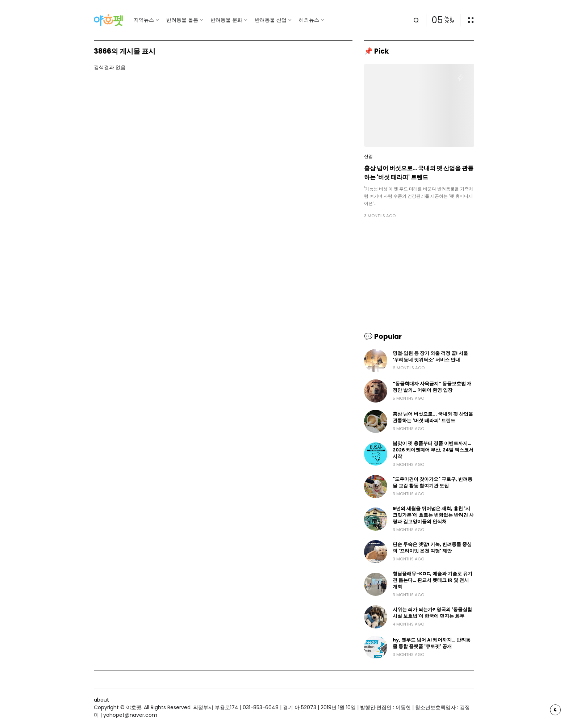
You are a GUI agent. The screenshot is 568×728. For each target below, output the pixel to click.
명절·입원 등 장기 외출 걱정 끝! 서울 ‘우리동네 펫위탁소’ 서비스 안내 (430, 356)
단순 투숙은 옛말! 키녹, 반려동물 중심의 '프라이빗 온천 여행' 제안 (432, 548)
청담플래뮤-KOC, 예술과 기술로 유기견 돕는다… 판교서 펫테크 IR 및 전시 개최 (433, 580)
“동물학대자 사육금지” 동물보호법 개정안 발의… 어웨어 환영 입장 (432, 387)
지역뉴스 (144, 20)
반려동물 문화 (226, 20)
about (101, 700)
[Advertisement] (419, 275)
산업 (368, 156)
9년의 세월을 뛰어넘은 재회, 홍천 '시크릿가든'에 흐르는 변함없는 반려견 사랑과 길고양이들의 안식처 (433, 515)
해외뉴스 (309, 20)
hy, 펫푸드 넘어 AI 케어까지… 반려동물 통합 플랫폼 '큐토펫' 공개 (432, 643)
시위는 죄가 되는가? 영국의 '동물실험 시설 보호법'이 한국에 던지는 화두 (432, 613)
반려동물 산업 (271, 20)
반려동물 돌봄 (182, 20)
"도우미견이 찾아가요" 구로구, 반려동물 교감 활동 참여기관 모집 (433, 482)
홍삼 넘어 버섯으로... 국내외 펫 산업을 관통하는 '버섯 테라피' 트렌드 (419, 173)
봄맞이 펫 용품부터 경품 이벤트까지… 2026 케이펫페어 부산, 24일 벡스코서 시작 (433, 450)
